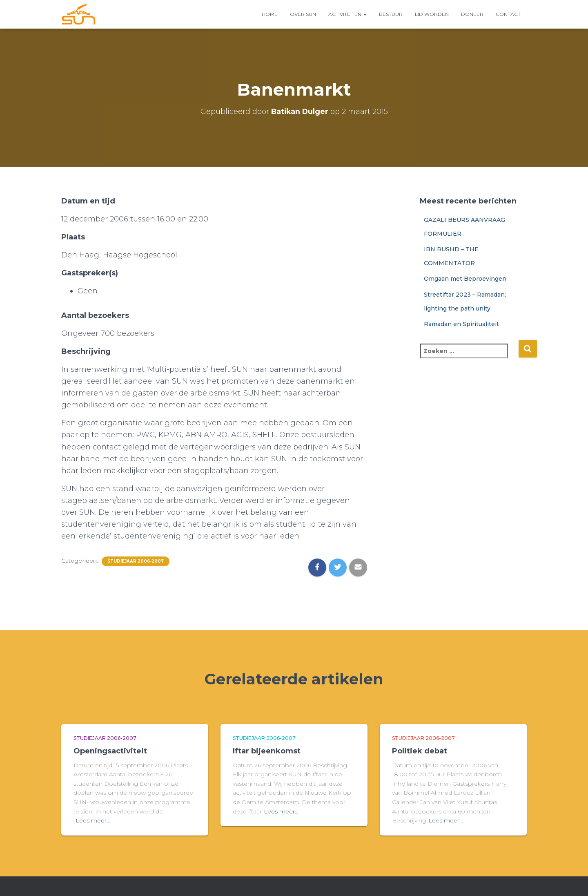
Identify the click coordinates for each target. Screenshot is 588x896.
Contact (508, 14)
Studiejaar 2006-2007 (136, 561)
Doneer (472, 14)
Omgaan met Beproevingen (465, 279)
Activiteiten (347, 14)
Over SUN (303, 14)
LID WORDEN (432, 14)
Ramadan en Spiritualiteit (461, 324)
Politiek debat (420, 751)
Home (270, 14)
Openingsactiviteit (110, 751)
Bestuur (391, 14)
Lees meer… (93, 820)
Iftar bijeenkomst (267, 751)
